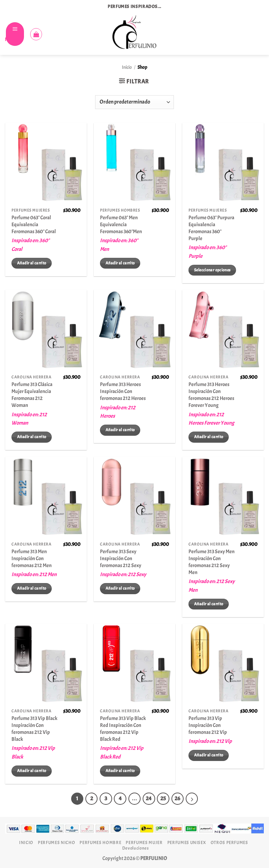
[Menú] (15, 34)
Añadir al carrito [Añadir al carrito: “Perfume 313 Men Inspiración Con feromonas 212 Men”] (32, 588)
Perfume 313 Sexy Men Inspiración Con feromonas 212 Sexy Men (212, 562)
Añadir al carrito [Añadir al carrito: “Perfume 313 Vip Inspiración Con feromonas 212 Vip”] (209, 755)
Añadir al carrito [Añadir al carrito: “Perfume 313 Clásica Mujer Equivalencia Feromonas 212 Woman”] (32, 437)
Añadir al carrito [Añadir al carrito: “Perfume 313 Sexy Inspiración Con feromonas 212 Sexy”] (120, 588)
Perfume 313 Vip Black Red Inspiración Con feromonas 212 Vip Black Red (123, 729)
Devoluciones (136, 848)
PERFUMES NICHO (56, 842)
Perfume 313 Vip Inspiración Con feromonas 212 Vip (208, 725)
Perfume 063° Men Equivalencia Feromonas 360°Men (121, 224)
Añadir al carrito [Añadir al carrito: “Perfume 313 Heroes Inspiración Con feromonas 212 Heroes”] (120, 430)
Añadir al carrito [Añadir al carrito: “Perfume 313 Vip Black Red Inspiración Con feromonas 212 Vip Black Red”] (120, 771)
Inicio (127, 67)
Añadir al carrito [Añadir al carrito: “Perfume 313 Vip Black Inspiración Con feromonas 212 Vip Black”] (32, 771)
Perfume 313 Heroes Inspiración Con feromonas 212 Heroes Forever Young (211, 395)
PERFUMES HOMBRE (100, 842)
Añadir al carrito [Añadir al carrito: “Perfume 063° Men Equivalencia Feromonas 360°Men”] (120, 263)
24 (149, 799)
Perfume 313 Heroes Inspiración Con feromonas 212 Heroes (123, 391)
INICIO (26, 842)
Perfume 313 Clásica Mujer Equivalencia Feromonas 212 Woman (32, 395)
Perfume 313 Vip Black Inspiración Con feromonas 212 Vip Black (34, 729)
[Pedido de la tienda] (134, 102)
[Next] (193, 799)
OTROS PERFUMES (229, 842)
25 (163, 799)
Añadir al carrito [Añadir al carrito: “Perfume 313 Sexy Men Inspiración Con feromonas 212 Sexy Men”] (209, 604)
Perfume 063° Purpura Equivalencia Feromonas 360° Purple (211, 228)
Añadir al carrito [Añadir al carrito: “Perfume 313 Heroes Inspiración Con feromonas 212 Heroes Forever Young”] (209, 437)
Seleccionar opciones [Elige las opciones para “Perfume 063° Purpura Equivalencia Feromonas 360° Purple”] (212, 270)
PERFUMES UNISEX (187, 842)
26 (178, 799)
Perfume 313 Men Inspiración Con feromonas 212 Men (32, 558)
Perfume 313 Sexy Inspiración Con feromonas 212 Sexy (121, 558)
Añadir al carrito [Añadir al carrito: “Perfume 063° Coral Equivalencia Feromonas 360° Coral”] (32, 263)
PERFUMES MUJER (144, 842)
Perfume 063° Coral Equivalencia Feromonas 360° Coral (34, 224)
